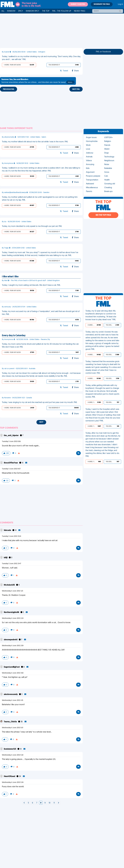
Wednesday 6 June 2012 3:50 (13, 673)
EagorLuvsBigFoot (12, 667)
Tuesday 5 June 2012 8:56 (11, 442)
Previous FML (9, 89)
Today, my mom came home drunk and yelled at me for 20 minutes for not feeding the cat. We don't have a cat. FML (40, 346)
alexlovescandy (11, 694)
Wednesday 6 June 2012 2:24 (13, 618)
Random (11, 11)
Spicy (21, 11)
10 (50, 803)
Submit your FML (78, 4)
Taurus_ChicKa (11, 722)
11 (54, 803)
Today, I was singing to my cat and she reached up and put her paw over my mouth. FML (40, 402)
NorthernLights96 (12, 612)
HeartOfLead (10, 776)
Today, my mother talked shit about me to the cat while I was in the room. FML (35, 142)
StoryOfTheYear (11, 463)
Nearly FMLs (80, 11)
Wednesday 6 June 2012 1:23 (12, 591)
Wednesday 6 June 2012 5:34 (13, 782)
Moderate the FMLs (102, 4)
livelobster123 (10, 749)
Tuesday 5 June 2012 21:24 (11, 536)
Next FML (76, 89)
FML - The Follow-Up (62, 11)
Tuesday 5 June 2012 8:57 (11, 469)
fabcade (8, 530)
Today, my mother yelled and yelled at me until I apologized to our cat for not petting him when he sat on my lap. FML (40, 199)
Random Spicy (33, 11)
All (3, 11)
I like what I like (10, 277)
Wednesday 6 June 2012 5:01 (13, 728)
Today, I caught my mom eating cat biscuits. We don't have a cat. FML (31, 285)
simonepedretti (11, 640)
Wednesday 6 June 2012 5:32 (13, 755)
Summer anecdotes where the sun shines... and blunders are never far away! (38, 81)
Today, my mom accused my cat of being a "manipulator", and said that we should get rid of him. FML (41, 313)
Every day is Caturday (14, 336)
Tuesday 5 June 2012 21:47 (11, 564)
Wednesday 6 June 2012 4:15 (13, 700)
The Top (46, 11)
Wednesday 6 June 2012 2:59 (13, 646)
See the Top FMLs (103, 215)
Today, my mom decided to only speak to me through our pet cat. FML (32, 226)
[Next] (24, 803)
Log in (120, 4)
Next (41, 422)
